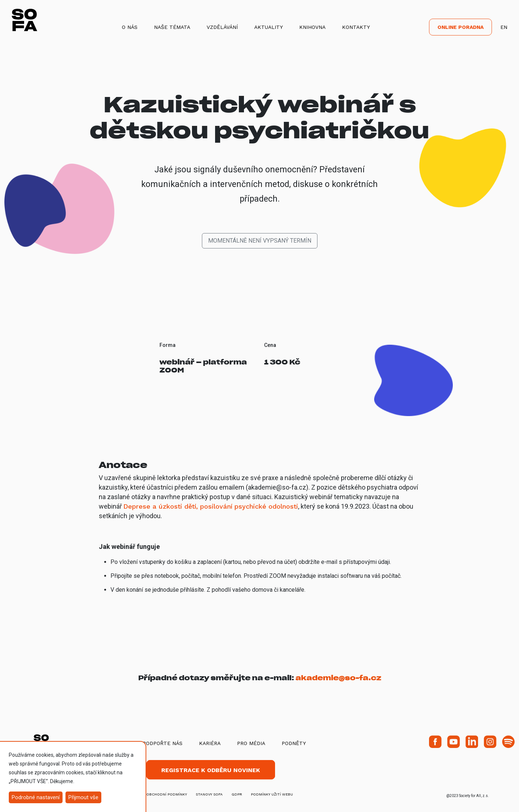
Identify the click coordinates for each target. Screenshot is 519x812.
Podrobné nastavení (36, 797)
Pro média (251, 743)
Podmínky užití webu (272, 794)
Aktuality (268, 27)
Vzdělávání (222, 27)
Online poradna (460, 27)
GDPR (237, 794)
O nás (130, 27)
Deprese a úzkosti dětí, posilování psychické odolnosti (211, 506)
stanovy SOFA (209, 794)
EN (504, 27)
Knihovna (312, 27)
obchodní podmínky (167, 794)
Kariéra (210, 743)
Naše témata (172, 27)
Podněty (294, 743)
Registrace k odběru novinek (211, 770)
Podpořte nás (163, 743)
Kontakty (356, 27)
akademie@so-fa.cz (338, 678)
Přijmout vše (83, 797)
